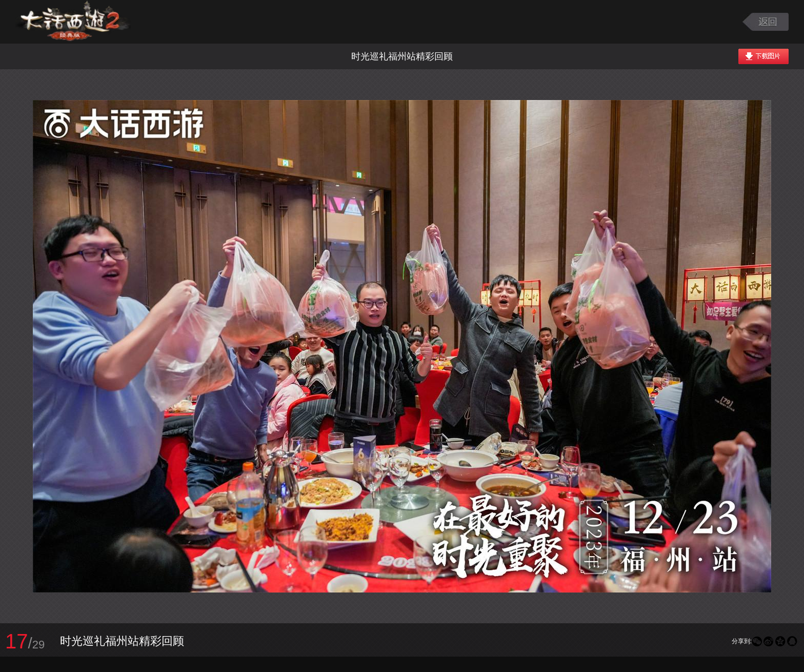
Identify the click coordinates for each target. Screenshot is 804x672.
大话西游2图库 (73, 22)
